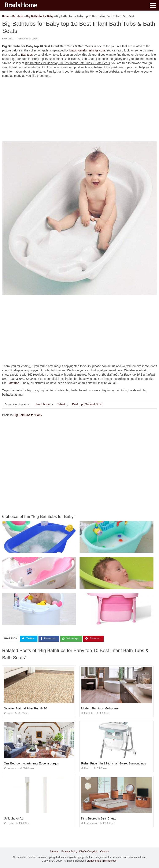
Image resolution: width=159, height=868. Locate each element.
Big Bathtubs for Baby (28, 415)
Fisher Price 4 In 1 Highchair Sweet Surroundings (114, 763)
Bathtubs (7, 39)
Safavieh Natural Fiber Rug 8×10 (25, 708)
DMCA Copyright (89, 852)
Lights (8, 823)
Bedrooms (10, 768)
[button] (153, 5)
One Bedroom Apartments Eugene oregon (32, 763)
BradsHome (21, 5)
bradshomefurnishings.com (87, 50)
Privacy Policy (69, 852)
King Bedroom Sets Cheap (99, 818)
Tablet (61, 404)
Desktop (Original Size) (87, 404)
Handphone (42, 404)
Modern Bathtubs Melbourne (100, 708)
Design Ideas (89, 823)
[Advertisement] (79, 111)
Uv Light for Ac (13, 818)
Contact (105, 852)
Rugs (8, 713)
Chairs (86, 768)
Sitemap (55, 852)
